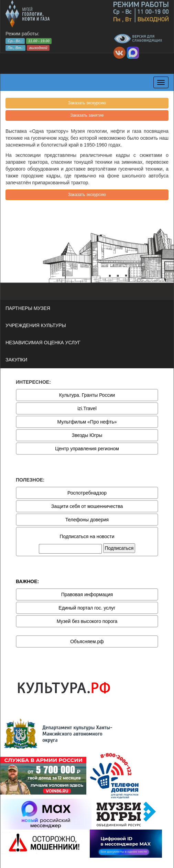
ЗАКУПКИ (16, 360)
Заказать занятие (87, 115)
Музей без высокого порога (87, 621)
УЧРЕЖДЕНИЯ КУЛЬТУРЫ (36, 325)
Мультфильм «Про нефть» (87, 422)
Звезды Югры (87, 435)
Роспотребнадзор (87, 493)
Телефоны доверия (87, 520)
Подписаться (119, 548)
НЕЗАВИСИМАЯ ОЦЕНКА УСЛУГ (43, 343)
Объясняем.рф (87, 641)
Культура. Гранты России (87, 395)
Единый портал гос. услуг (87, 608)
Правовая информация (87, 594)
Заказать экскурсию (87, 103)
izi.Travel (87, 408)
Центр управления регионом (87, 449)
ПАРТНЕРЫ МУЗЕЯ (28, 308)
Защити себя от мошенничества (87, 506)
